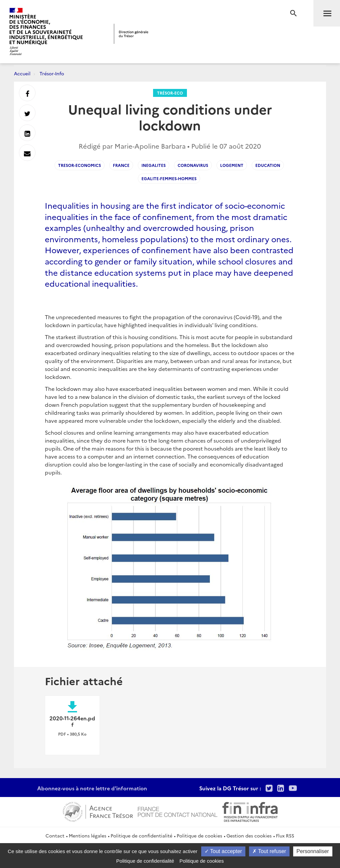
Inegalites (154, 165)
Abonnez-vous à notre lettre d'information (92, 788)
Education (268, 165)
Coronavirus (193, 165)
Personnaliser (313, 851)
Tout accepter (223, 851)
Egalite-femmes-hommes (169, 178)
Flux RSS (285, 835)
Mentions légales (87, 835)
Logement (232, 165)
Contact (55, 835)
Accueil (22, 73)
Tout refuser (269, 851)
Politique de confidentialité (141, 835)
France (121, 165)
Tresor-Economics (80, 165)
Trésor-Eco (170, 93)
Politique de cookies (199, 835)
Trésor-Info (52, 73)
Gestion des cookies (249, 835)
